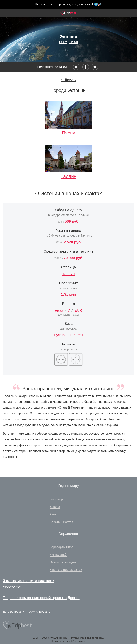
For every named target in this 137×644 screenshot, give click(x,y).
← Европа (68, 79)
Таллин (73, 42)
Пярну (63, 42)
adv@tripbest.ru (39, 612)
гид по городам (96, 638)
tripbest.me (12, 587)
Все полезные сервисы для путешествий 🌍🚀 (69, 4)
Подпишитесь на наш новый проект (41, 598)
